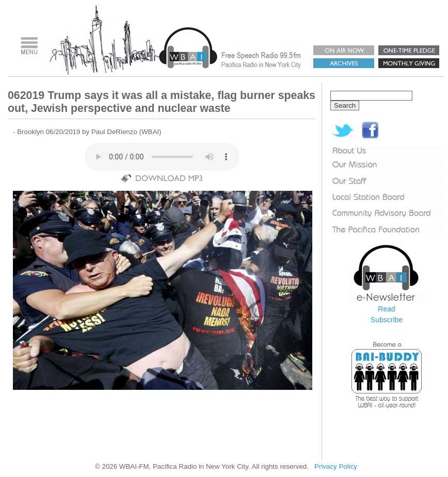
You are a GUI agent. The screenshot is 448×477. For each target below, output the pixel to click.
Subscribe (387, 320)
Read (386, 309)
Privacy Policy (336, 466)
